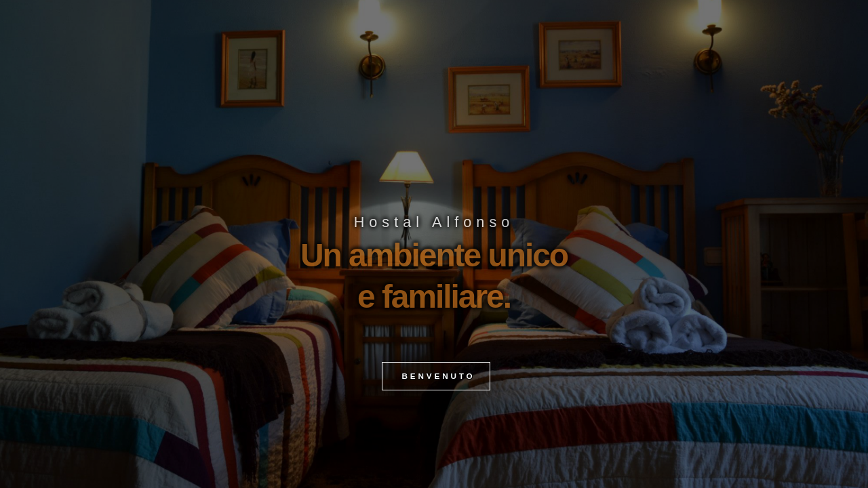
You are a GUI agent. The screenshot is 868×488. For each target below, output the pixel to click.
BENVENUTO (436, 398)
